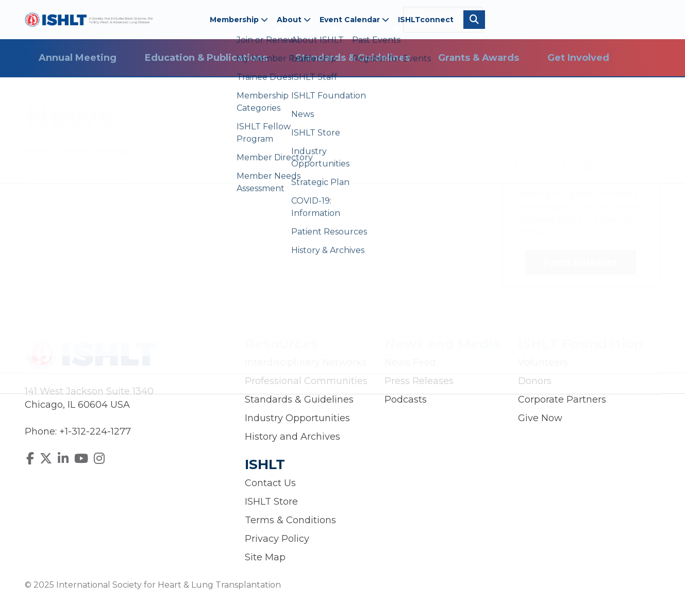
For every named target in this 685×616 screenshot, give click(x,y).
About (294, 20)
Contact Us (270, 483)
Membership (239, 20)
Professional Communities (306, 381)
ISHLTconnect (426, 20)
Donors (535, 381)
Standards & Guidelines (353, 58)
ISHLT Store (271, 502)
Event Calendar (354, 20)
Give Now (540, 418)
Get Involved (578, 58)
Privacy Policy (277, 539)
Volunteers (543, 362)
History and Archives (293, 437)
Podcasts (406, 399)
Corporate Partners (562, 399)
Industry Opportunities (297, 418)
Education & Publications (206, 58)
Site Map (265, 557)
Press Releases (581, 262)
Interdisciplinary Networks (306, 362)
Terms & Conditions (290, 520)
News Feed (410, 362)
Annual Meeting (78, 58)
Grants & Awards (479, 58)
